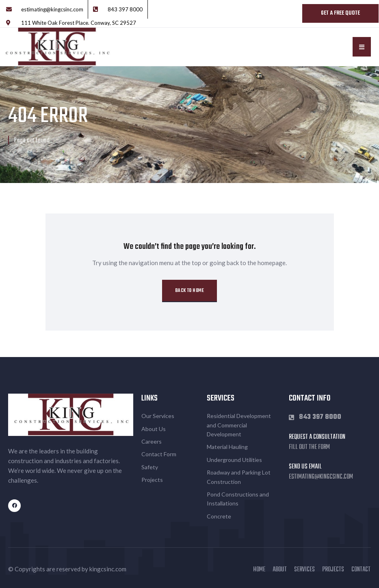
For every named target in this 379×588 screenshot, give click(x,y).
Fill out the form (309, 447)
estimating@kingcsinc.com (321, 477)
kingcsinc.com (108, 569)
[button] (362, 47)
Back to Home (189, 291)
